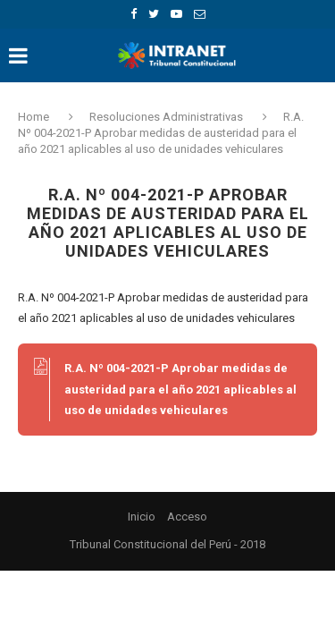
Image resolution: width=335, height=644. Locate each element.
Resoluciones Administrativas (166, 117)
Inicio (142, 517)
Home (35, 117)
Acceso (187, 517)
